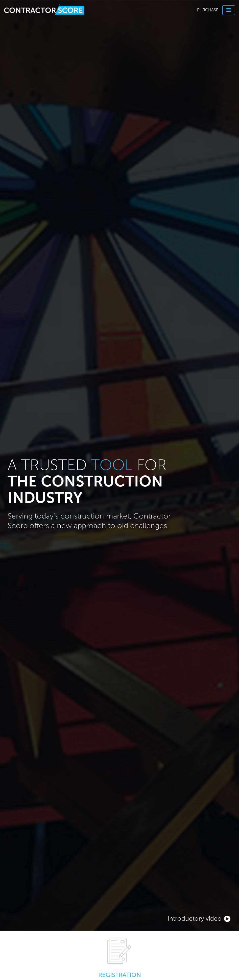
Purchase (208, 10)
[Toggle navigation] (229, 10)
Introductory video (199, 919)
